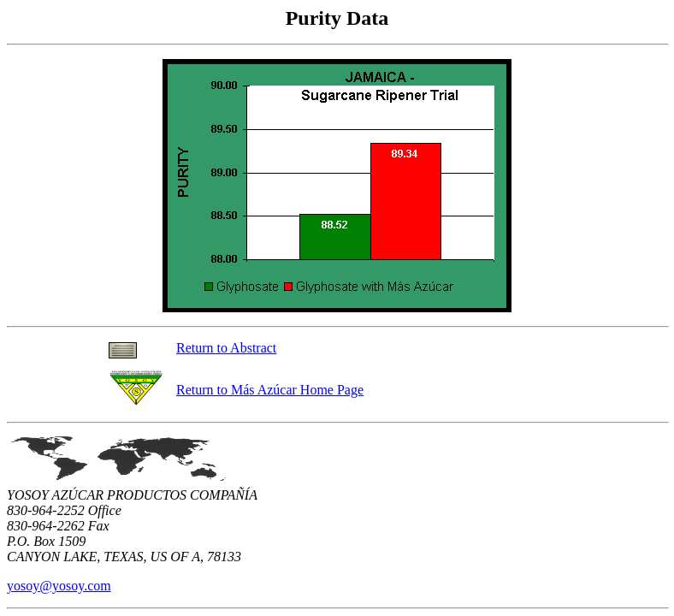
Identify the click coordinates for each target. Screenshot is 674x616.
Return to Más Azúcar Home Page (270, 390)
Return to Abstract (226, 348)
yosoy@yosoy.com (59, 586)
